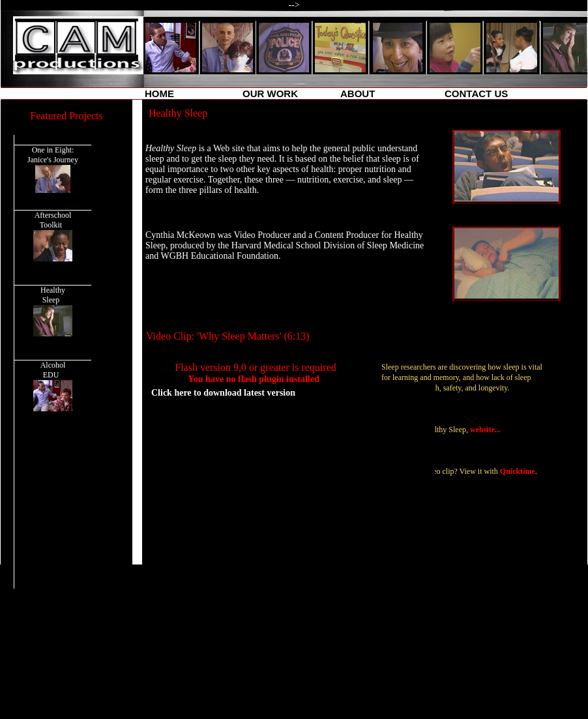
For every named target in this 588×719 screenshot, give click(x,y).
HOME (159, 94)
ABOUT (358, 94)
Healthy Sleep (53, 311)
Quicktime (518, 471)
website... (485, 430)
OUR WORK (270, 94)
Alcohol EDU (53, 386)
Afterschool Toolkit (53, 236)
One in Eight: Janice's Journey (53, 169)
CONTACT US (476, 94)
